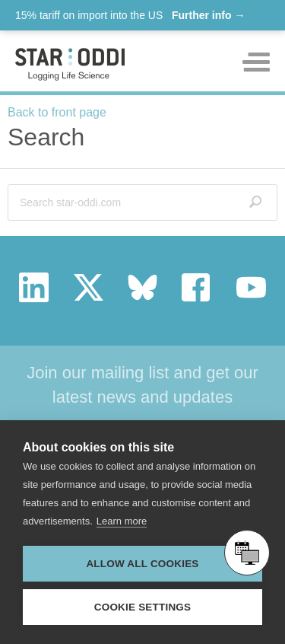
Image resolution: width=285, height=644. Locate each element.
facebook (196, 287)
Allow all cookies (142, 564)
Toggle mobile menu (256, 62)
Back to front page (57, 112)
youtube (251, 287)
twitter (89, 287)
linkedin (34, 287)
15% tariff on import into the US (130, 15)
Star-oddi (70, 64)
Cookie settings (143, 607)
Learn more (122, 521)
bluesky (142, 287)
